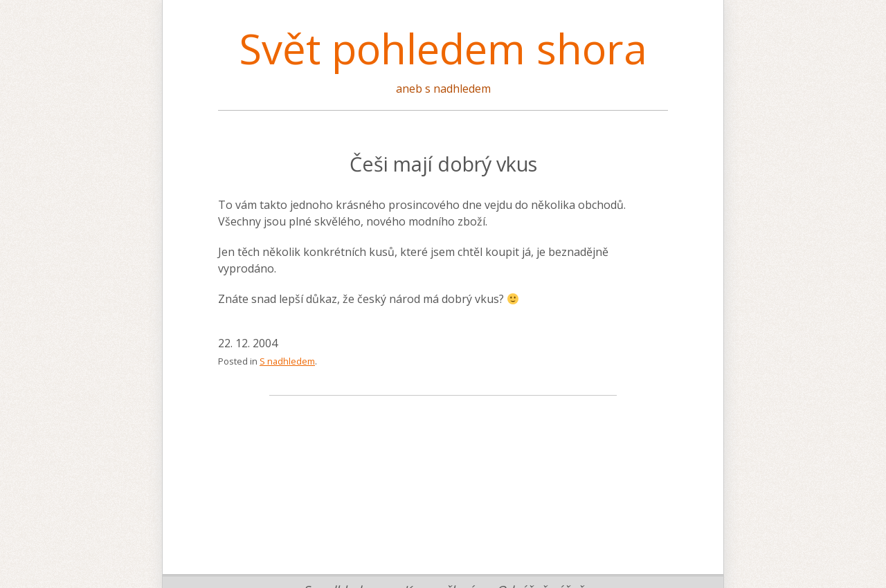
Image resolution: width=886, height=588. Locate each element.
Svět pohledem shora (443, 48)
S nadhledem (287, 361)
